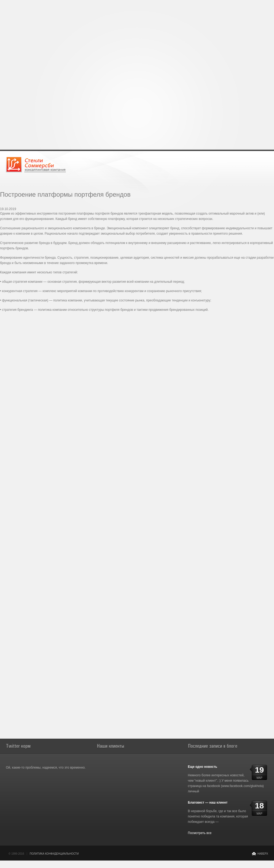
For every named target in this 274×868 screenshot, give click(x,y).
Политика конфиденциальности (54, 854)
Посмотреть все (200, 833)
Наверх (263, 854)
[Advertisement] (137, 37)
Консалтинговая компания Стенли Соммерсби (36, 164)
